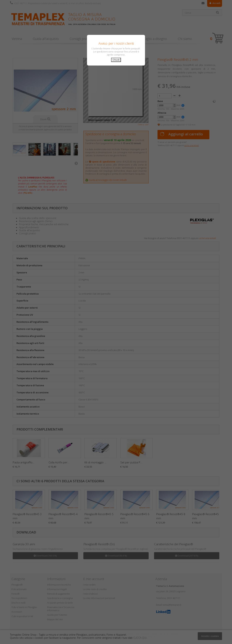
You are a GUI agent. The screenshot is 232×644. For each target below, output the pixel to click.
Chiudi (116, 60)
